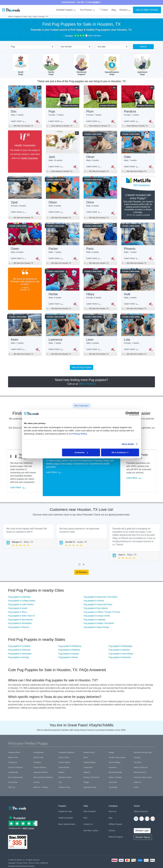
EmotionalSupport (82, 65)
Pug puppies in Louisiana (19, 638)
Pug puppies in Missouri (119, 641)
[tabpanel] (29, 528)
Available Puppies (66, 10)
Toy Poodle (113, 779)
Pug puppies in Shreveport (20, 615)
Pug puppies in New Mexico (121, 645)
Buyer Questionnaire (67, 816)
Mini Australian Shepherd (43, 769)
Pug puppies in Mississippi (120, 638)
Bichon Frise (13, 749)
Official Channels (141, 803)
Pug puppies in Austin (18, 600)
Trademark (44, 854)
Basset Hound (89, 744)
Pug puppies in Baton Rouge (96, 619)
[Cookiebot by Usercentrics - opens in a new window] (127, 414)
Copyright (12, 854)
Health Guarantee (29, 159)
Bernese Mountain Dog (143, 744)
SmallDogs (21, 65)
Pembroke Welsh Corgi (143, 769)
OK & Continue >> (120, 452)
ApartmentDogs (142, 65)
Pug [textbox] (13, 47)
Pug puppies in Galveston (20, 588)
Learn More (20, 483)
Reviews (125, 10)
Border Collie (38, 749)
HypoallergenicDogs (112, 65)
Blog (114, 10)
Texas (35, 16)
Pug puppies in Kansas (69, 645)
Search (143, 47)
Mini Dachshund (140, 764)
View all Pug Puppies (81, 371)
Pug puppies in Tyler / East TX (21, 607)
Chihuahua (13, 754)
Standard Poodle (90, 779)
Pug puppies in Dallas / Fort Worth (99, 615)
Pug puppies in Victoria (94, 592)
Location (95, 822)
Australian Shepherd (66, 744)
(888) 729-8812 (151, 10)
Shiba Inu (137, 774)
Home (10, 16)
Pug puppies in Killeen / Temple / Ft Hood (102, 603)
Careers (112, 822)
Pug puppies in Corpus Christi (97, 607)
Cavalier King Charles (117, 749)
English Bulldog (90, 754)
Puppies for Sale (20, 16)
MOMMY (96, 2)
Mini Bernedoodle (115, 764)
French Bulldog (115, 754)
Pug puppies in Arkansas (19, 641)
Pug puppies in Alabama (69, 641)
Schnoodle (113, 774)
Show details (128, 444)
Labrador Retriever (41, 764)
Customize (81, 452)
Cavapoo (137, 749)
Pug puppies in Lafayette (95, 611)
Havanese (113, 759)
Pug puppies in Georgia (19, 649)
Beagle (111, 744)
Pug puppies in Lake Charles (21, 596)
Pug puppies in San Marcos (96, 600)
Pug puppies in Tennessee (20, 645)
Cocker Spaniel (64, 754)
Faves (103, 10)
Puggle (86, 774)
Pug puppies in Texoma (19, 619)
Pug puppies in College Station (22, 592)
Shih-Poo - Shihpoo (41, 779)
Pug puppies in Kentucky (120, 649)
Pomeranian (13, 774)
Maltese (62, 764)
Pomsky (37, 774)
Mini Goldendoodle (15, 769)
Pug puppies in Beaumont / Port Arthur (101, 588)
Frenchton (138, 754)
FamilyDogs (51, 65)
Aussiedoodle (39, 744)
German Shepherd (15, 759)
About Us (112, 803)
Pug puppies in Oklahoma (70, 638)
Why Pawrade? (90, 803)
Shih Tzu (12, 779)
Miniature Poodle (65, 769)
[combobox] (31, 47)
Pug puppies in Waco (18, 603)
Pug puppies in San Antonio (20, 611)
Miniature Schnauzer (91, 769)
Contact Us (88, 816)
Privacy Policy (22, 854)
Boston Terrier (64, 749)
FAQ (85, 809)
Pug (30, 16)
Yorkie (136, 779)
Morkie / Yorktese (115, 769)
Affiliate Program (115, 816)
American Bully (14, 744)
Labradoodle (13, 764)
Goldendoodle (64, 759)
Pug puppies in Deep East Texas (98, 596)
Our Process (88, 10)
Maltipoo (87, 764)
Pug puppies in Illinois (68, 649)
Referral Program (116, 828)
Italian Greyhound (141, 759)
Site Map (87, 822)
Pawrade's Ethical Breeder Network (21, 858)
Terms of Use (34, 854)
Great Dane (88, 759)
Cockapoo (37, 754)
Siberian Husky (64, 779)
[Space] (17, 799)
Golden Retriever (40, 759)
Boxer (86, 749)
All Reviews (82, 564)
